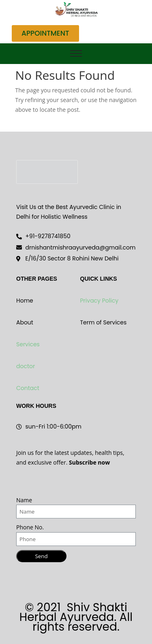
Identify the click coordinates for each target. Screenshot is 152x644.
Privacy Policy (100, 301)
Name (24, 500)
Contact (28, 388)
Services (28, 344)
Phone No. (30, 527)
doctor (26, 366)
